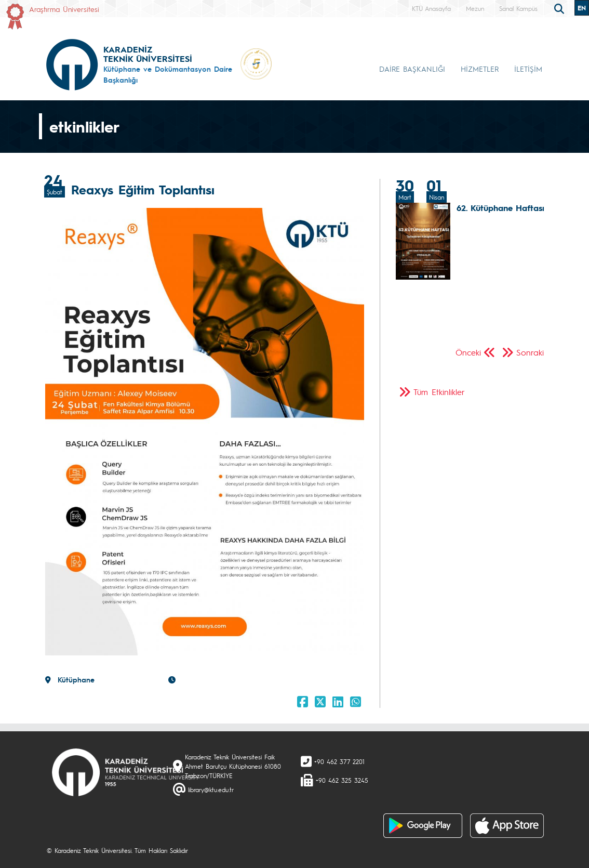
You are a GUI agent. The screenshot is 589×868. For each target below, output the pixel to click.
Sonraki (530, 352)
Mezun (475, 8)
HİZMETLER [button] (480, 69)
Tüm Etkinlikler (439, 392)
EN (582, 8)
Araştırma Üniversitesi (64, 9)
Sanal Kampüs (518, 8)
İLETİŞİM (528, 69)
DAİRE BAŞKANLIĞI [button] (412, 69)
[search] (560, 8)
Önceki (468, 352)
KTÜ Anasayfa (431, 8)
